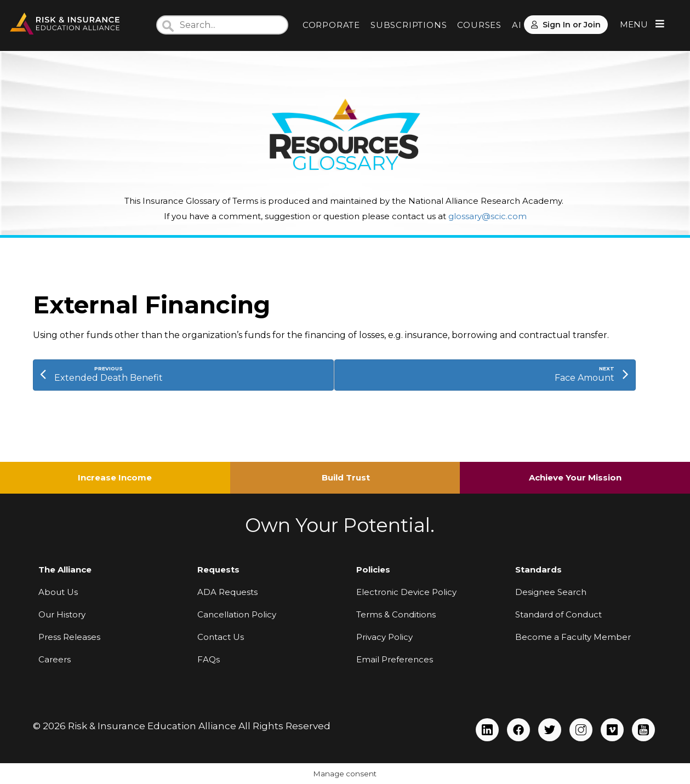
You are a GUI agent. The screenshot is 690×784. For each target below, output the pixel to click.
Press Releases (69, 637)
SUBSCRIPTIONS (409, 25)
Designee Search (551, 592)
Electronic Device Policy (406, 592)
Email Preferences (395, 659)
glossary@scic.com (487, 216)
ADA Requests (227, 592)
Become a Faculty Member (573, 637)
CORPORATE (331, 25)
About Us (58, 592)
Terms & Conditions (396, 614)
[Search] (222, 25)
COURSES (479, 25)
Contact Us (221, 637)
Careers (55, 659)
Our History (62, 614)
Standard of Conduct (558, 614)
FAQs (209, 659)
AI (517, 25)
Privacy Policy (384, 637)
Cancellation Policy (237, 614)
